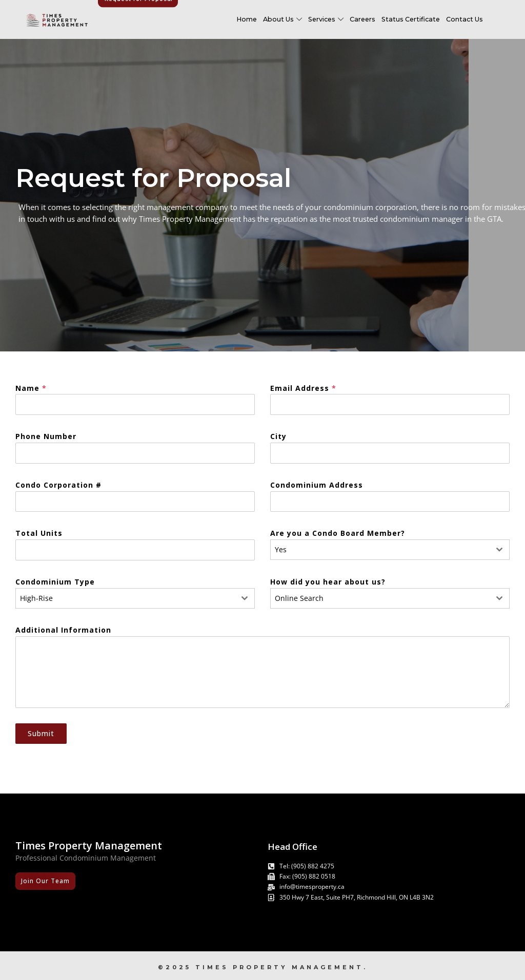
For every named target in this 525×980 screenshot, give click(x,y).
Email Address (303, 388)
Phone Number (46, 436)
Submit (41, 733)
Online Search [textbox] (299, 598)
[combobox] (390, 550)
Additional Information (63, 630)
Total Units (39, 533)
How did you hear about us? (328, 582)
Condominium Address (317, 485)
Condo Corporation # (58, 485)
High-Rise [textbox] (36, 598)
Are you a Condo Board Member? (338, 533)
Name (31, 388)
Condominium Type (55, 582)
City (278, 436)
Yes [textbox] (281, 549)
